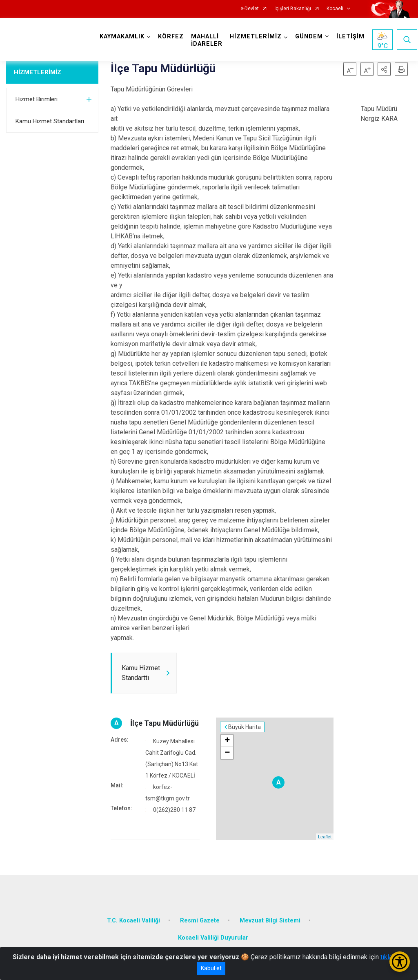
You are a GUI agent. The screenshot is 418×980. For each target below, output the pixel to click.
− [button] (227, 753)
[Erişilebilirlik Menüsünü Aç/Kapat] (400, 962)
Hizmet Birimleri (37, 99)
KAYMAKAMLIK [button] (122, 37)
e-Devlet (250, 9)
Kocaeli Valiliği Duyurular (213, 938)
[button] (384, 69)
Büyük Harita (245, 727)
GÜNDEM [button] (309, 37)
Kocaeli (335, 9)
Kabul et (211, 968)
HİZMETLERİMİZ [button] (256, 37)
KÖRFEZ (171, 37)
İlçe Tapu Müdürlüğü (165, 723)
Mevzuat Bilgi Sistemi (270, 921)
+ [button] (227, 741)
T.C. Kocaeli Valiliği (133, 921)
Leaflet (325, 837)
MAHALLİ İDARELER (207, 40)
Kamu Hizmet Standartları (50, 121)
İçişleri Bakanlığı (293, 9)
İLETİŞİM (350, 37)
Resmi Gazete (200, 921)
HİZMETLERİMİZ (38, 72)
